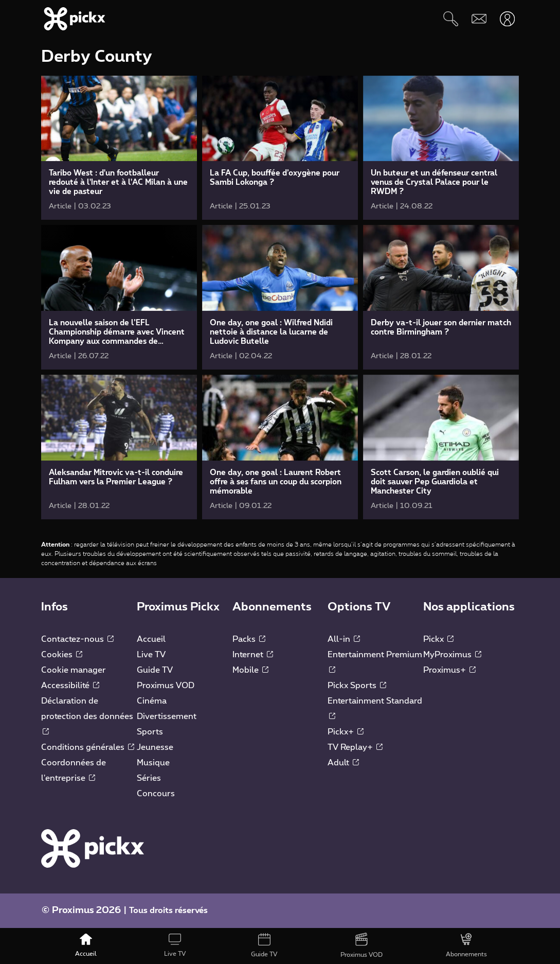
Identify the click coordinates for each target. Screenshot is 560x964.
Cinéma (152, 701)
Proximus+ (449, 670)
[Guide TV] (264, 946)
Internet (253, 655)
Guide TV (155, 670)
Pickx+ (346, 732)
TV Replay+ (355, 747)
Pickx (438, 639)
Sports (150, 732)
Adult (343, 763)
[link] (119, 148)
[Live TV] (175, 946)
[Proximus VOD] (362, 946)
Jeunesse (155, 747)
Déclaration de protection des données (87, 716)
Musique (153, 763)
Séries (149, 778)
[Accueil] (86, 946)
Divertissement (167, 716)
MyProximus (452, 655)
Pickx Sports (357, 686)
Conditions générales (88, 747)
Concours (156, 794)
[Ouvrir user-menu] (507, 19)
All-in (344, 639)
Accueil (151, 639)
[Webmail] (479, 19)
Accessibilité (70, 686)
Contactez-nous (77, 639)
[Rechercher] (451, 19)
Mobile (250, 670)
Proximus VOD (166, 686)
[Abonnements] (467, 946)
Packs (249, 639)
